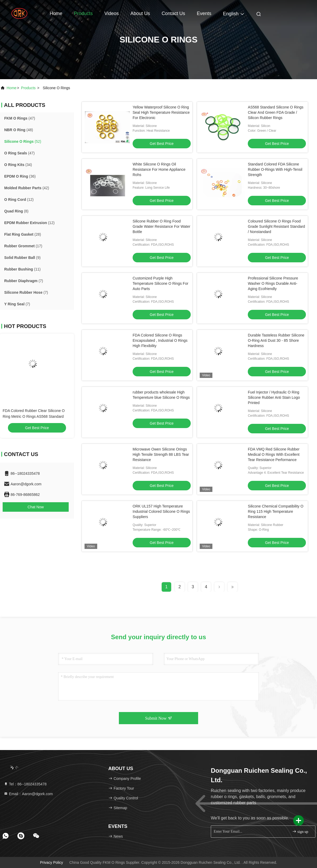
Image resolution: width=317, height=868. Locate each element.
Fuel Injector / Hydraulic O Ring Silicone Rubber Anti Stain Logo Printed (274, 397)
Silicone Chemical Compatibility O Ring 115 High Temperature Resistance (276, 511)
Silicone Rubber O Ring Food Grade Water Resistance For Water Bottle (161, 226)
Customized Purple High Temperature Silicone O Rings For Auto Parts (160, 283)
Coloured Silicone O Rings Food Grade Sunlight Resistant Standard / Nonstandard (276, 226)
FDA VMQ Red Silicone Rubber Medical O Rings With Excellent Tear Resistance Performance (274, 454)
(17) (23, 246)
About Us (140, 13)
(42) (27, 188)
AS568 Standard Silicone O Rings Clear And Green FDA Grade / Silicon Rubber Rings (276, 112)
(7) (24, 281)
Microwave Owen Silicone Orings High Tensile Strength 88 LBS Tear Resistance (161, 454)
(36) (20, 176)
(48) (19, 130)
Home (56, 13)
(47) (20, 118)
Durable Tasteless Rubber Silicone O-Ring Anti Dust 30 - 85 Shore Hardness (276, 340)
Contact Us (173, 13)
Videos (112, 13)
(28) (23, 234)
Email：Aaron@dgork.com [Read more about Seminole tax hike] (28, 794)
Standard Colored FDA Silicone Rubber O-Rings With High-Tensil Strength (275, 169)
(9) (22, 258)
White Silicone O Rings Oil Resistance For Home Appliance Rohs (159, 169)
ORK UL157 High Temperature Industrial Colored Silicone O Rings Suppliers (161, 511)
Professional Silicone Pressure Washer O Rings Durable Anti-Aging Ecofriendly (273, 283)
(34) (18, 165)
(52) (23, 141)
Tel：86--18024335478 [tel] (25, 784)
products (28, 88)
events (204, 13)
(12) (19, 200)
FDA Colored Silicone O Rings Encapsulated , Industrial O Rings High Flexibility (160, 340)
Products (83, 13)
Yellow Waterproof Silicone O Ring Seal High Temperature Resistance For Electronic (161, 112)
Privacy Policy (51, 862)
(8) (16, 211)
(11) (22, 269)
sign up (300, 831)
